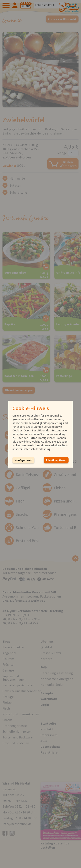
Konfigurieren (23, 460)
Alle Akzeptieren (56, 460)
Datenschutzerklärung (37, 449)
